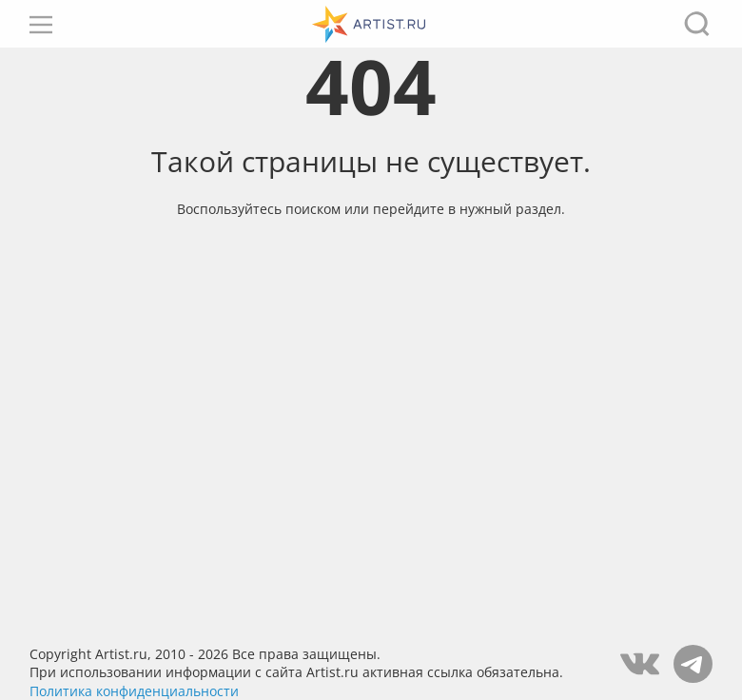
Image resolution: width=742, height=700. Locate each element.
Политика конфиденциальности (134, 691)
